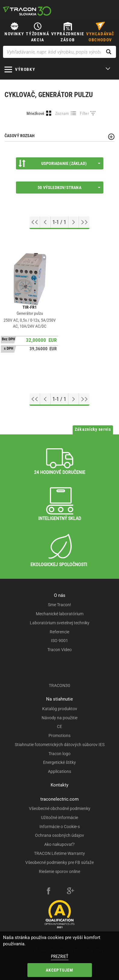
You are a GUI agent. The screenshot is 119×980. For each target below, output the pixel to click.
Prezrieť (60, 956)
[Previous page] (45, 222)
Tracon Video (59, 650)
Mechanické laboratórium (60, 614)
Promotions (59, 736)
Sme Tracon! (59, 605)
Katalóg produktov (60, 709)
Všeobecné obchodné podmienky (60, 808)
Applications (59, 771)
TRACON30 (59, 685)
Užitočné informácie (59, 818)
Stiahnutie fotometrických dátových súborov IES (60, 745)
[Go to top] (35, 222)
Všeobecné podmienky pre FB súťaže (59, 862)
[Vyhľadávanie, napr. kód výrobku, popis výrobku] (59, 52)
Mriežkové (36, 113)
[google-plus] (70, 892)
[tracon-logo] (27, 11)
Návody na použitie (59, 718)
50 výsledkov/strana (69, 187)
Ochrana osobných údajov (59, 835)
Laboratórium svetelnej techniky (60, 623)
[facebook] (49, 892)
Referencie (59, 632)
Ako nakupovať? (59, 844)
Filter (84, 113)
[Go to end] (84, 222)
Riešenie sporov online (59, 871)
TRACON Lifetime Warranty (59, 853)
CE (59, 726)
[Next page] (74, 222)
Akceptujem (60, 970)
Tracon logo (59, 754)
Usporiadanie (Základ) (59, 163)
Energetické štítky (59, 762)
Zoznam (62, 113)
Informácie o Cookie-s (60, 827)
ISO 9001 (59, 641)
